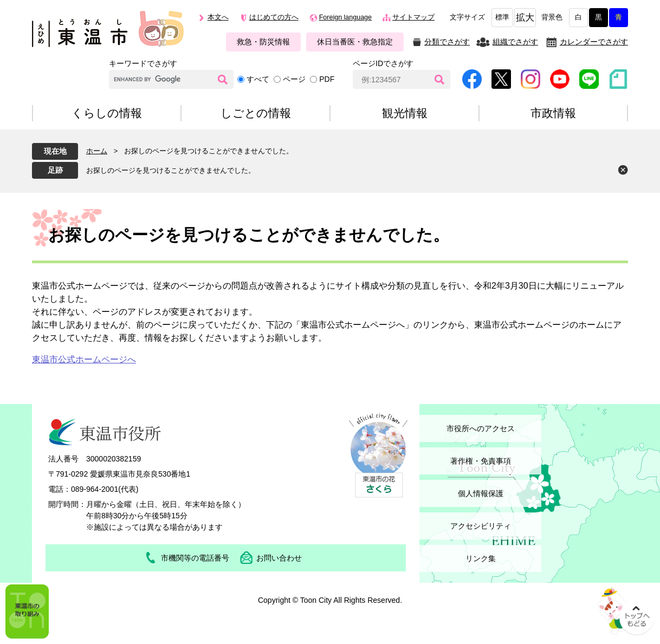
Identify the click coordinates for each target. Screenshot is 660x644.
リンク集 (481, 558)
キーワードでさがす (143, 63)
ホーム (97, 151)
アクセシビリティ (481, 526)
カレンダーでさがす (594, 42)
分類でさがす (447, 42)
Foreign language (345, 17)
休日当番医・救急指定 (355, 42)
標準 (502, 17)
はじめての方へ (274, 17)
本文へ (218, 17)
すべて (258, 79)
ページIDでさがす (383, 63)
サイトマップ (413, 17)
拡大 (525, 18)
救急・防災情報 (263, 42)
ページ (294, 79)
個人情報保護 (481, 493)
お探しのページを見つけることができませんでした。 (171, 170)
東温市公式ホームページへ (84, 359)
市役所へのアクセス (481, 428)
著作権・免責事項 (481, 461)
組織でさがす (515, 42)
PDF (327, 79)
